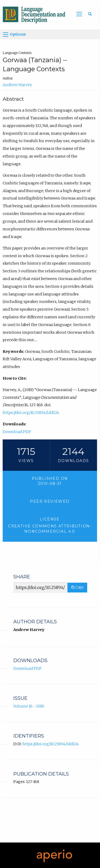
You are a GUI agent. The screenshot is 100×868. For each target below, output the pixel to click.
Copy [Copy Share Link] (77, 587)
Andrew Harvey (17, 85)
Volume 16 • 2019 (29, 706)
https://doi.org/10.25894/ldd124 (31, 413)
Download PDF (17, 432)
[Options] (6, 35)
